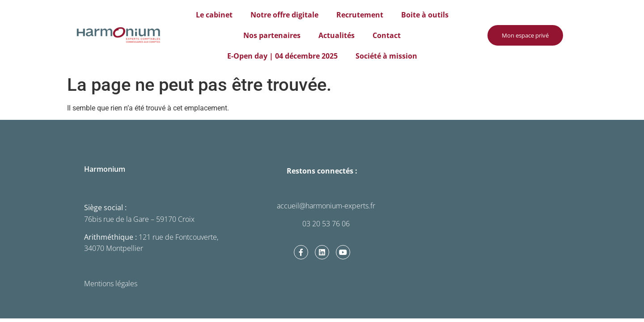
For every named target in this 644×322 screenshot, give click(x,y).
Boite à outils (425, 15)
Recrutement (360, 15)
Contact (387, 35)
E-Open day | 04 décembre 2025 (282, 56)
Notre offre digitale (284, 15)
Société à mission (386, 56)
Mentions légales (111, 284)
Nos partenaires (272, 35)
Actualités (337, 35)
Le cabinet (214, 15)
